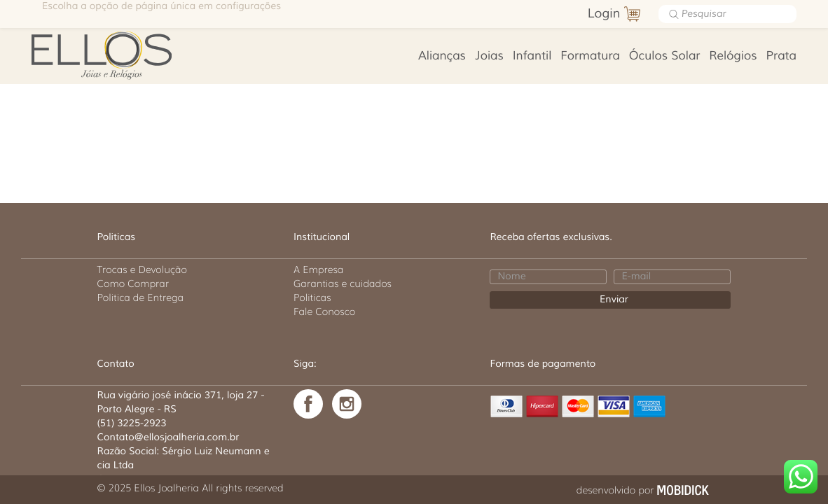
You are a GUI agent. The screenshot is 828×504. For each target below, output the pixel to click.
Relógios (733, 56)
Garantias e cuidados (343, 283)
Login (604, 14)
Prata (781, 56)
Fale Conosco (324, 311)
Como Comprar (133, 283)
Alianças (442, 56)
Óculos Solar (665, 56)
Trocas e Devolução (142, 269)
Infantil (532, 56)
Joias (489, 56)
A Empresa (318, 269)
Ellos (119, 54)
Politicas (312, 297)
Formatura (590, 56)
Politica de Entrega (141, 297)
